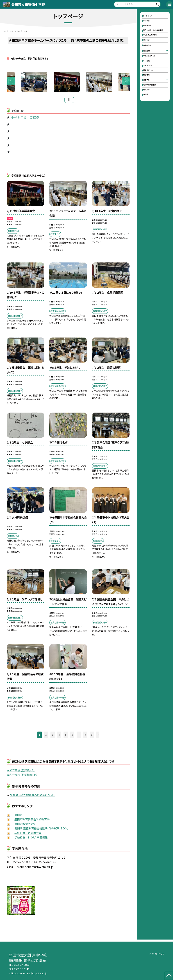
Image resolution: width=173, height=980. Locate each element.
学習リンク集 (148, 65)
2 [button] (46, 735)
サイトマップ (158, 954)
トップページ (148, 16)
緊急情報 (146, 75)
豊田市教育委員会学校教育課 (32, 820)
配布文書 (146, 90)
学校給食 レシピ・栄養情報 (31, 838)
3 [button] (53, 735)
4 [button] (59, 735)
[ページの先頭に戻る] (169, 976)
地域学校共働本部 (150, 85)
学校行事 (146, 40)
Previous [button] (11, 81)
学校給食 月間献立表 (28, 834)
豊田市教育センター (26, 825)
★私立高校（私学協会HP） (22, 776)
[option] (68, 82)
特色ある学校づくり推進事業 (153, 30)
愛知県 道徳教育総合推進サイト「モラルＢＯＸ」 (42, 829)
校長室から (16, 248)
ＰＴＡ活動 (147, 61)
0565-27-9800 (22, 965)
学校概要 (146, 21)
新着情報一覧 (148, 70)
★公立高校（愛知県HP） (21, 771)
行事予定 (146, 80)
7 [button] (79, 735)
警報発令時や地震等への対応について (33, 795)
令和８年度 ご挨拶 (25, 118)
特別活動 (146, 51)
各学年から (147, 45)
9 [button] (92, 735)
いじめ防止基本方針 (150, 35)
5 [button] (66, 735)
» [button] (98, 735)
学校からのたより (149, 56)
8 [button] (85, 735)
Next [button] (126, 81)
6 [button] (72, 735)
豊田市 (18, 816)
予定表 (146, 94)
